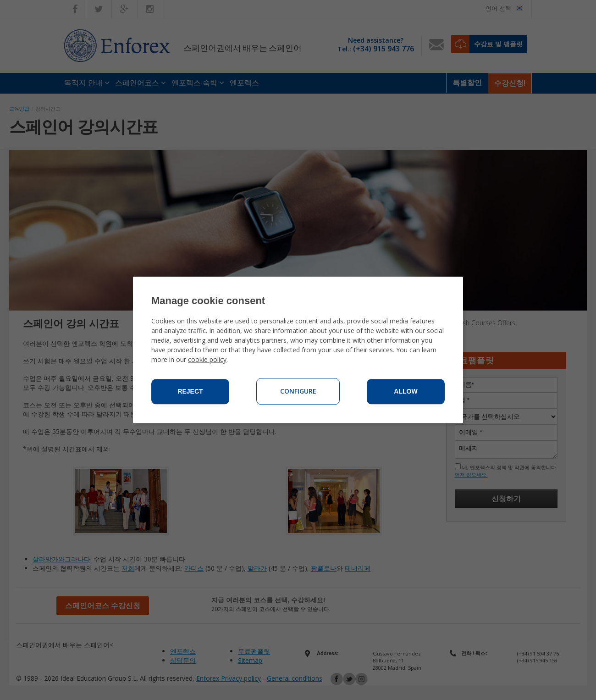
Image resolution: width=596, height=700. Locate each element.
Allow (406, 392)
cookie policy (207, 360)
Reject (190, 392)
